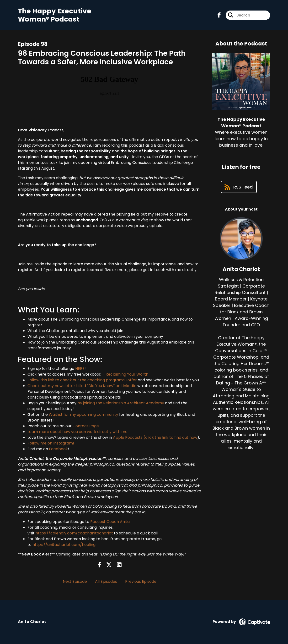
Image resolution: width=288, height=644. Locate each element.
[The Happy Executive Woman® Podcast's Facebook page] (219, 15)
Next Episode (75, 581)
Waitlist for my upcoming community (83, 414)
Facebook (58, 449)
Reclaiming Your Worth (127, 374)
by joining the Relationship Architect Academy (121, 403)
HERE (80, 369)
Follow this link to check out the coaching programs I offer (82, 380)
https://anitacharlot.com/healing (64, 545)
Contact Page (86, 426)
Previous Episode (141, 581)
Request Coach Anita (110, 522)
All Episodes (106, 581)
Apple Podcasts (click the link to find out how (155, 437)
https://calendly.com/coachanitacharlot (74, 533)
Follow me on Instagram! (51, 443)
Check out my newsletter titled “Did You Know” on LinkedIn (82, 386)
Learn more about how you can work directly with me (77, 432)
